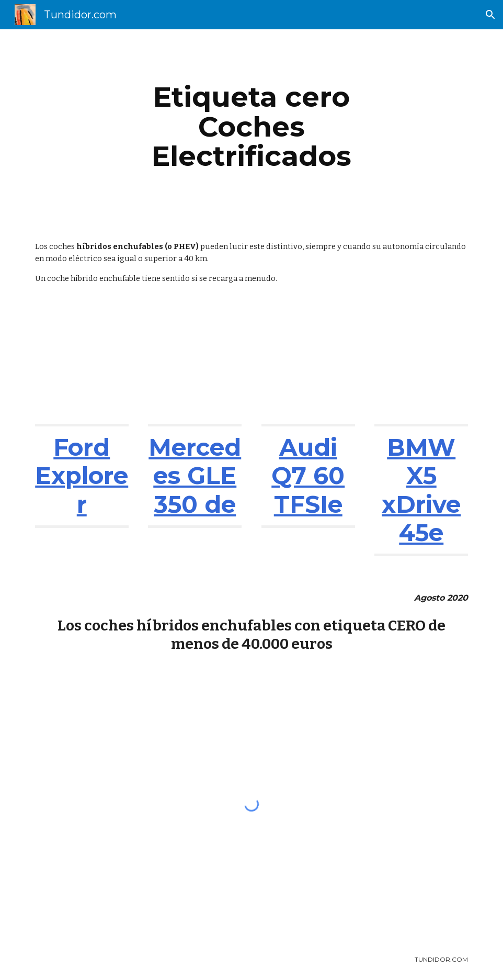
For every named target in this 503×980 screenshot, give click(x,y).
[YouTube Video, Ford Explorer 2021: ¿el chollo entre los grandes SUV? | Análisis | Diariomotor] (82, 365)
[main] (251, 127)
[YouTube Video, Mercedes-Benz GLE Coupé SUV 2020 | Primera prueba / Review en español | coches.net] (195, 365)
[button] (490, 15)
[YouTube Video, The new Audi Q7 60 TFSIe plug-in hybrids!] (308, 365)
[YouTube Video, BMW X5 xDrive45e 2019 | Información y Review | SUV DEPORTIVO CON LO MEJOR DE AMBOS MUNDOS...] (421, 365)
